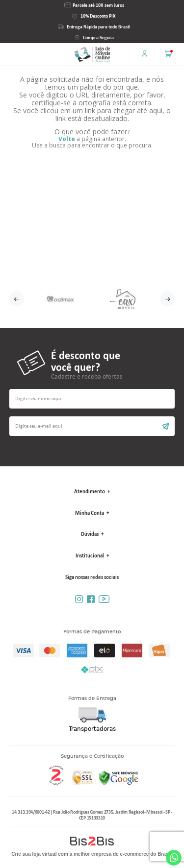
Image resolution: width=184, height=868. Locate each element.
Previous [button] (17, 299)
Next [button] (167, 299)
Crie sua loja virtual (34, 854)
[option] (61, 299)
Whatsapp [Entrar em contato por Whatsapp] (174, 858)
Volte (67, 139)
